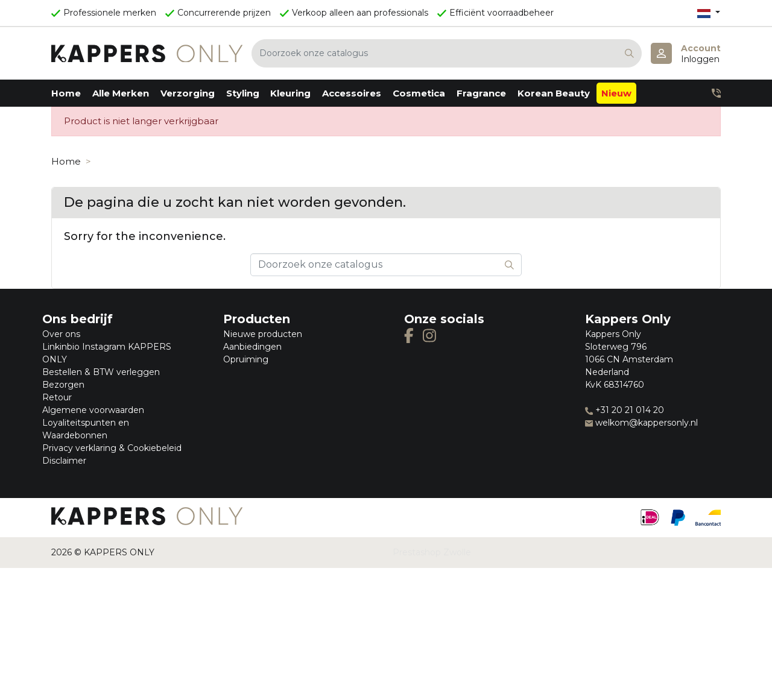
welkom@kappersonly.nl (641, 423)
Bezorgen (63, 385)
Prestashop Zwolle (432, 552)
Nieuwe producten (263, 334)
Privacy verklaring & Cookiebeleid (112, 448)
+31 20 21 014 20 (625, 410)
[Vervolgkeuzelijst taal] (709, 13)
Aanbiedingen (252, 347)
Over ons (61, 334)
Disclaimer (64, 461)
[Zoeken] (447, 53)
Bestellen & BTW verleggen (101, 372)
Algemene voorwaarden (93, 410)
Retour (57, 397)
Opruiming (246, 359)
